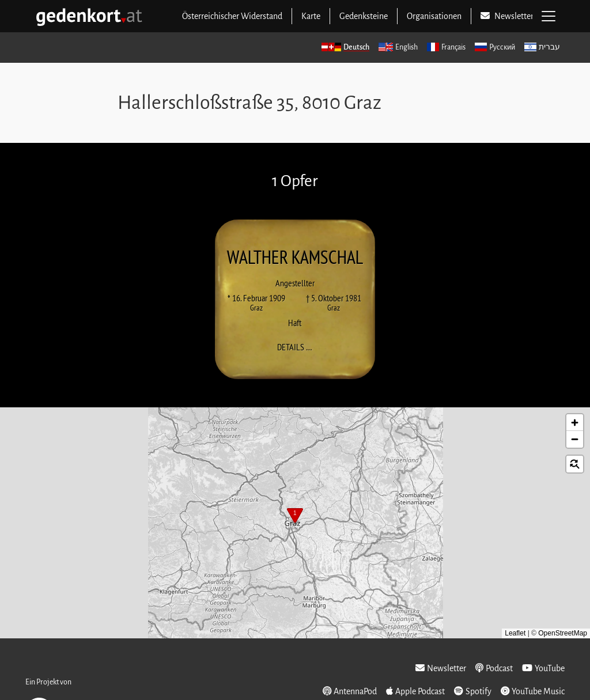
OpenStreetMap (563, 633)
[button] (295, 517)
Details (298, 347)
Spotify (473, 691)
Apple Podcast (415, 691)
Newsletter (441, 668)
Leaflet (515, 633)
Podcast (494, 668)
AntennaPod (350, 691)
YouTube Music (533, 691)
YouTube (543, 668)
